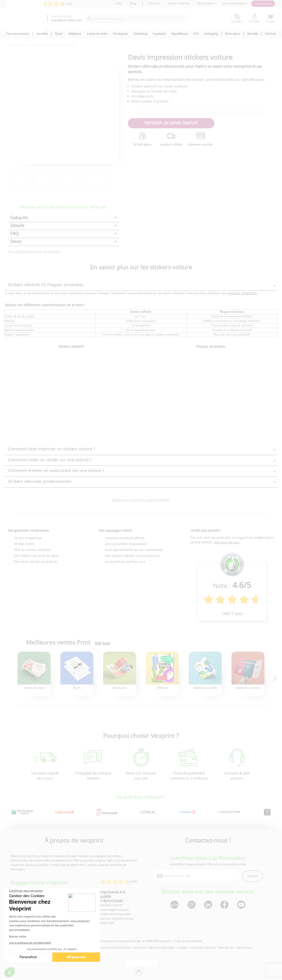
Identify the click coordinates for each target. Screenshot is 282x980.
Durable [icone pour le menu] (253, 34)
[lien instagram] (191, 905)
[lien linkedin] (208, 905)
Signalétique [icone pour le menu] (180, 34)
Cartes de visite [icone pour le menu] (97, 34)
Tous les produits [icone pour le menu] (18, 34)
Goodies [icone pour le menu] (42, 34)
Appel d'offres (179, 3)
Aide (119, 3)
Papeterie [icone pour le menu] (159, 34)
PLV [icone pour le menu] (196, 34)
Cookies (182, 948)
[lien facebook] (225, 905)
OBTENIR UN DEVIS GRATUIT (171, 123)
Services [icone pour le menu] (270, 34)
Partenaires (244, 948)
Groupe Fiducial (130, 941)
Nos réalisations (235, 3)
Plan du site (226, 948)
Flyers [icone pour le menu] (59, 34)
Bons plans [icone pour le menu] (232, 34)
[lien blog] (174, 905)
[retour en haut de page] (139, 971)
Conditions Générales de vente (154, 948)
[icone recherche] (89, 19)
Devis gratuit (263, 4)
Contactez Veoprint (203, 948)
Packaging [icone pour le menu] (211, 34)
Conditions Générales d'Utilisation (108, 948)
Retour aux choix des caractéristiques (141, 500)
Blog (133, 3)
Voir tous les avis (227, 542)
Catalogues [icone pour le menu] (120, 34)
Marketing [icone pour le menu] (140, 34)
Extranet (154, 3)
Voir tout (102, 643)
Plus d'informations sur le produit (34, 251)
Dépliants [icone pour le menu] (75, 34)
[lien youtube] (242, 905)
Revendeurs (206, 3)
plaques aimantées (242, 293)
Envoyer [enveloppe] (253, 876)
